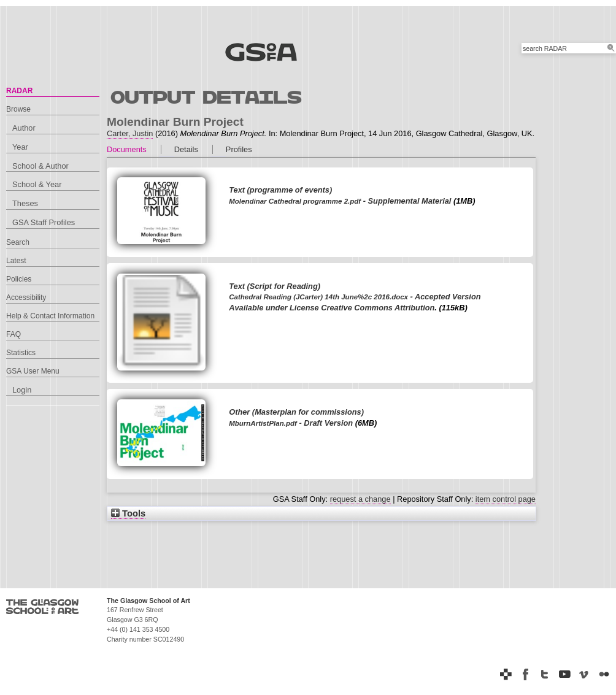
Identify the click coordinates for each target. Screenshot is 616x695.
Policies (19, 279)
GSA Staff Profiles (44, 222)
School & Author (40, 166)
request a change (360, 499)
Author (24, 128)
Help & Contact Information (50, 316)
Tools (128, 513)
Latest (16, 261)
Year (20, 147)
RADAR (19, 91)
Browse (18, 109)
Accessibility (26, 298)
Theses (25, 203)
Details (186, 149)
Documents (127, 149)
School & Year (37, 184)
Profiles (239, 149)
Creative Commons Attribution (378, 308)
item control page (506, 499)
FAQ (13, 334)
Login (22, 390)
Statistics (21, 353)
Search (18, 242)
